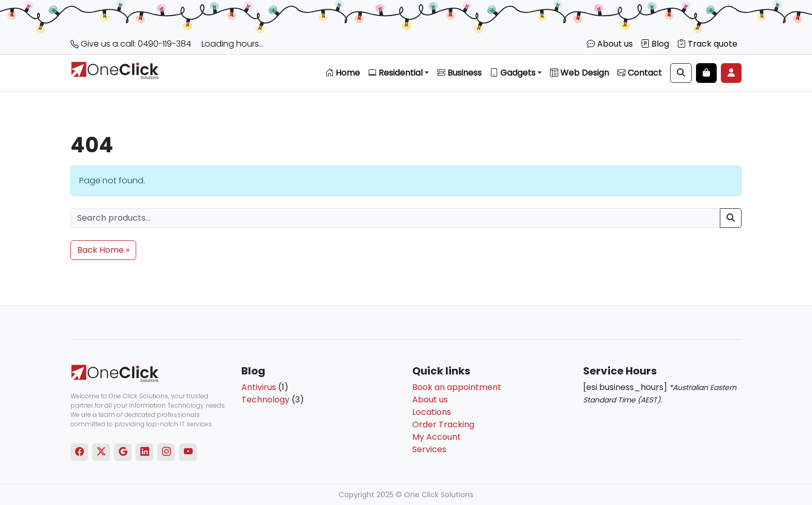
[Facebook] (79, 452)
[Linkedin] (145, 452)
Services (429, 449)
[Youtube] (188, 452)
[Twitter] (101, 452)
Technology (265, 400)
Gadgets (513, 73)
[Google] (123, 452)
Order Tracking (443, 424)
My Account (437, 437)
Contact (640, 73)
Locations (432, 412)
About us (610, 44)
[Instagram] (166, 452)
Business (459, 73)
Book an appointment (457, 387)
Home (343, 73)
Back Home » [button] (103, 250)
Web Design (579, 73)
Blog (655, 44)
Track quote (707, 44)
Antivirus (259, 387)
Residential (395, 73)
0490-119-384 (164, 44)
